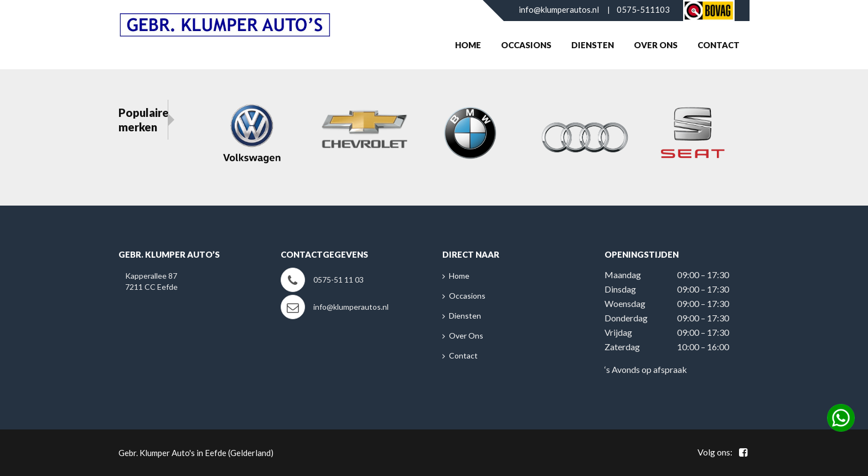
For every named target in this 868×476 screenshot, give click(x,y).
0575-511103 (643, 9)
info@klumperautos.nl (559, 9)
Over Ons (656, 45)
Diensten (593, 45)
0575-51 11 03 (339, 280)
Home (468, 45)
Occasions (526, 45)
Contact (719, 45)
